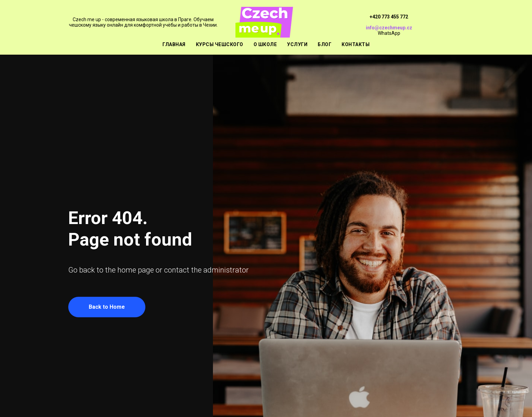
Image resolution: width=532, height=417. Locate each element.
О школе (265, 44)
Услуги (297, 44)
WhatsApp (389, 33)
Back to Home (107, 307)
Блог (325, 44)
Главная (174, 44)
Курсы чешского (220, 44)
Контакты (356, 44)
